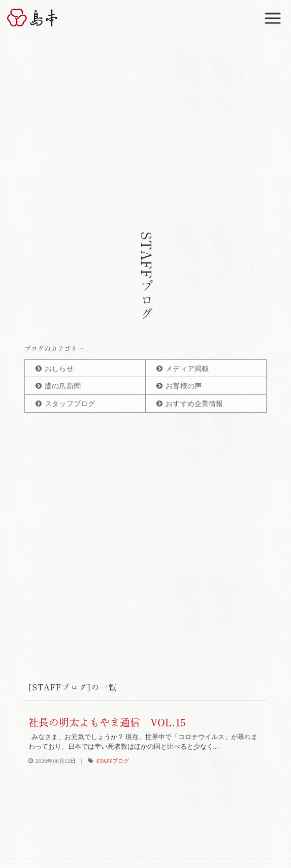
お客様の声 (184, 386)
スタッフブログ (70, 404)
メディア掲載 (187, 369)
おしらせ (59, 369)
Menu (274, 13)
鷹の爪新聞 (63, 386)
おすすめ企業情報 (194, 404)
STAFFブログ (113, 761)
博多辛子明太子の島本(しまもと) (39, 18)
